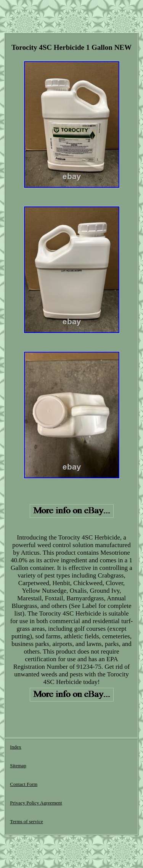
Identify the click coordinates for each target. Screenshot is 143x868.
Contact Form (24, 784)
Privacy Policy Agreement (36, 803)
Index (16, 747)
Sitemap (18, 766)
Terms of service (26, 821)
